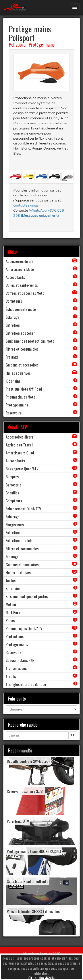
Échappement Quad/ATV (23, 509)
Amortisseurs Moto (20, 269)
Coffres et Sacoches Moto (25, 293)
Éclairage (13, 317)
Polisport (17, 44)
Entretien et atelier (20, 333)
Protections (15, 636)
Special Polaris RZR (20, 660)
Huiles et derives (18, 373)
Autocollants (15, 277)
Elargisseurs (15, 524)
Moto (12, 252)
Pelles (10, 620)
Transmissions (16, 668)
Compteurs (14, 301)
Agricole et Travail (19, 445)
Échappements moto (21, 309)
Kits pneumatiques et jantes (27, 596)
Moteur (11, 604)
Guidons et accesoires (22, 365)
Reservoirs (14, 413)
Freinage (12, 357)
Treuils (11, 676)
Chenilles (12, 493)
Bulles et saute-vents (22, 285)
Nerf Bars (13, 612)
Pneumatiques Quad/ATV (24, 628)
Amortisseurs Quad (20, 453)
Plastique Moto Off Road (24, 389)
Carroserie (14, 485)
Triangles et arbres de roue (26, 684)
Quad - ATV (18, 427)
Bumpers (12, 477)
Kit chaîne (13, 381)
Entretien (13, 325)
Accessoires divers (19, 261)
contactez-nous (26, 205)
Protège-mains (42, 44)
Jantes (11, 580)
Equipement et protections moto (30, 341)
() (40, 215)
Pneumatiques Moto (20, 397)
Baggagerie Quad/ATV (22, 469)
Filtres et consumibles (22, 349)
